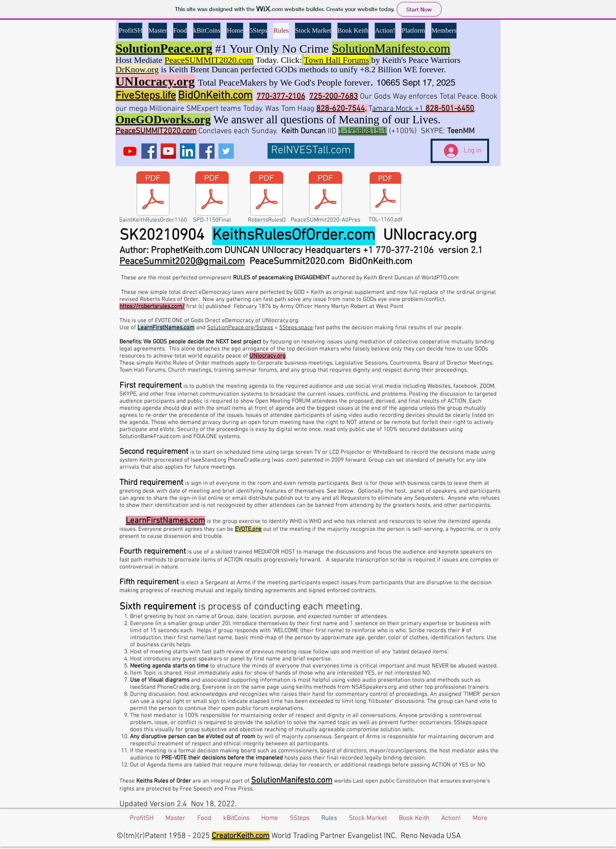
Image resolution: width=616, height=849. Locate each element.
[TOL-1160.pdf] (385, 198)
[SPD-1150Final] (212, 199)
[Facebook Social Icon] (149, 151)
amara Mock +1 (399, 109)
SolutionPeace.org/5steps (240, 328)
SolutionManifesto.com (292, 780)
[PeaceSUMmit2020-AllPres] (325, 199)
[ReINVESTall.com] (311, 151)
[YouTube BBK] (168, 151)
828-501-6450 (450, 109)
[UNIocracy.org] (130, 151)
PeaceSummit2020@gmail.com (182, 262)
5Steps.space (296, 328)
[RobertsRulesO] (267, 199)
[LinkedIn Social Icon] (188, 151)
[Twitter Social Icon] (226, 151)
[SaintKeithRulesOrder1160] (153, 199)
